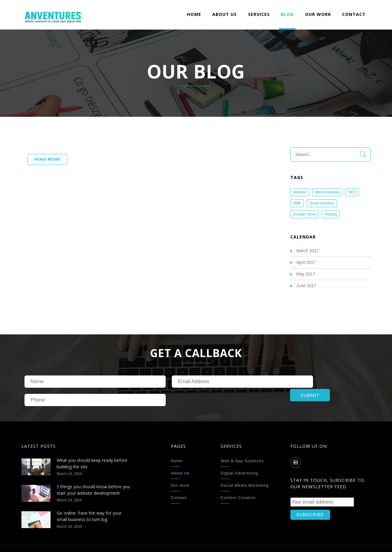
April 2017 (306, 262)
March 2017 (308, 251)
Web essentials (327, 192)
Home (194, 14)
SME (297, 203)
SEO (352, 192)
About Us (224, 14)
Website (300, 192)
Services (259, 14)
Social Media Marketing (245, 467)
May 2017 (306, 274)
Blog (287, 14)
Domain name (305, 214)
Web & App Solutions (242, 442)
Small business (322, 203)
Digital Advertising (239, 455)
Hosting (331, 214)
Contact (354, 14)
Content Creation (238, 479)
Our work (318, 14)
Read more (47, 159)
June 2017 (306, 286)
